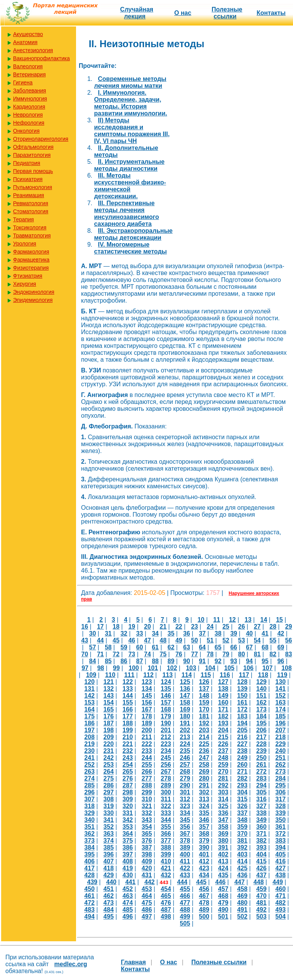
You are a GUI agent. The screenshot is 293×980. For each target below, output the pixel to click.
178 (147, 716)
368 (204, 834)
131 (90, 689)
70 (85, 654)
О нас (183, 13)
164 (90, 709)
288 (147, 785)
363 (108, 834)
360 (261, 827)
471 (281, 896)
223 (166, 744)
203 (204, 730)
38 (218, 633)
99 (116, 668)
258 (204, 765)
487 (166, 910)
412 (204, 861)
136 (185, 689)
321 (147, 806)
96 (281, 661)
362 (90, 834)
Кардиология (29, 107)
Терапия (23, 219)
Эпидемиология (33, 300)
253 (108, 765)
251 (281, 758)
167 (147, 709)
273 (281, 772)
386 (128, 847)
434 (204, 875)
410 (166, 861)
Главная (133, 962)
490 (223, 910)
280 (204, 778)
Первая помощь (33, 171)
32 (124, 633)
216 (243, 737)
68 (265, 647)
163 (281, 702)
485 (128, 910)
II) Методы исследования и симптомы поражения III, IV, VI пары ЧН (132, 131)
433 (185, 875)
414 (243, 861)
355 (166, 827)
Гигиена (23, 82)
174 (281, 709)
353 (128, 827)
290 (185, 785)
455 (185, 889)
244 (147, 758)
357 (204, 827)
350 (281, 820)
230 (90, 751)
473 (108, 903)
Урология (25, 244)
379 (204, 841)
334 (185, 813)
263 (90, 772)
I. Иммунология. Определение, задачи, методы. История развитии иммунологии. (131, 103)
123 (147, 682)
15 (280, 620)
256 (166, 765)
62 (171, 647)
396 (108, 854)
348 (243, 820)
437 (261, 875)
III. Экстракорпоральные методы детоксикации (133, 234)
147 (185, 696)
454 (166, 889)
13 (248, 620)
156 (147, 702)
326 (243, 806)
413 (223, 861)
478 (204, 903)
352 (108, 827)
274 (90, 778)
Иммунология (30, 99)
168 (166, 709)
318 (90, 806)
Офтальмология (33, 147)
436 (243, 875)
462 (108, 896)
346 (204, 820)
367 (185, 834)
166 (128, 709)
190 (166, 723)
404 (261, 854)
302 (204, 792)
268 (185, 772)
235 (185, 751)
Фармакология (31, 252)
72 (116, 654)
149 (223, 696)
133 (128, 689)
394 (281, 847)
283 (261, 778)
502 (243, 917)
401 (204, 854)
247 (204, 758)
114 (187, 675)
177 (128, 716)
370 (243, 834)
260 (243, 765)
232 (128, 751)
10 (201, 620)
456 (204, 889)
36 (187, 633)
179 (166, 716)
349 (261, 820)
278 (166, 778)
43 (85, 640)
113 (168, 675)
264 (108, 772)
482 (281, 903)
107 (267, 668)
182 (223, 716)
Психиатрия (28, 179)
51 (210, 640)
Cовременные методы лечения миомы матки (130, 82)
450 (90, 889)
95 (265, 661)
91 (202, 661)
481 (261, 903)
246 (185, 758)
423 (204, 868)
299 (147, 792)
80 (242, 654)
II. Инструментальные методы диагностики (129, 165)
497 (147, 917)
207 (281, 730)
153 (90, 702)
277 (147, 778)
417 (90, 868)
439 (92, 882)
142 (90, 696)
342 (128, 820)
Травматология (32, 236)
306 (281, 792)
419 (128, 868)
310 (147, 799)
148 (204, 696)
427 (281, 868)
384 (90, 847)
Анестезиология (33, 50)
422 (185, 868)
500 (204, 917)
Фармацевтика (31, 260)
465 (166, 896)
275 (108, 778)
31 (108, 633)
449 (278, 882)
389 (185, 847)
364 (128, 834)
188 (128, 723)
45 (116, 640)
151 (261, 696)
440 (112, 882)
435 (223, 875)
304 (243, 792)
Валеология (28, 66)
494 (90, 917)
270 (223, 772)
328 (281, 806)
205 (243, 730)
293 (243, 785)
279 (185, 778)
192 (204, 723)
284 (281, 778)
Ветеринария (29, 74)
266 (147, 772)
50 (195, 640)
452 (128, 889)
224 (185, 744)
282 (243, 778)
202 (185, 730)
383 (281, 841)
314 (223, 799)
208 (90, 737)
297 (108, 792)
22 (179, 627)
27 (257, 627)
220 (108, 744)
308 (108, 799)
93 (234, 661)
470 (261, 896)
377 (166, 841)
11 (217, 620)
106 (248, 668)
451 (108, 889)
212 (166, 737)
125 (185, 682)
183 (243, 716)
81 (257, 654)
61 (155, 647)
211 (147, 737)
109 (91, 675)
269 (204, 772)
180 (185, 716)
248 (223, 758)
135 (166, 689)
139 (243, 689)
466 (185, 896)
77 (195, 654)
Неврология (28, 115)
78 (210, 654)
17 (100, 627)
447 (239, 882)
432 (166, 875)
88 (155, 661)
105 (229, 668)
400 (185, 854)
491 (243, 910)
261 (261, 765)
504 (281, 917)
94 (249, 661)
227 (243, 744)
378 (185, 841)
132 (108, 689)
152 (281, 696)
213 (185, 737)
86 (124, 661)
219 (90, 744)
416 (281, 861)
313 (204, 799)
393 (261, 847)
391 (223, 847)
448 (259, 882)
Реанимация (29, 195)
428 (90, 875)
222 (147, 744)
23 (195, 627)
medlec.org (70, 964)
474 (128, 903)
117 (244, 675)
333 (166, 813)
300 (166, 792)
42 (281, 633)
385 (108, 847)
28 (273, 627)
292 (223, 785)
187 (108, 723)
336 (223, 813)
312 (185, 799)
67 (249, 647)
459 (261, 889)
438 (281, 875)
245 (166, 758)
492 (261, 910)
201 (166, 730)
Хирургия (25, 284)
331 (128, 813)
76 (179, 654)
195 (261, 723)
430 (128, 875)
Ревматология (31, 203)
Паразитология (32, 155)
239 (261, 751)
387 (147, 847)
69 (281, 647)
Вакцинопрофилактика (41, 58)
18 (116, 627)
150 (243, 696)
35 (171, 633)
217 (261, 737)
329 (90, 813)
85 (108, 661)
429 (108, 875)
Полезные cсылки (227, 13)
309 (128, 799)
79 (226, 654)
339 (281, 813)
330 (108, 813)
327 (261, 806)
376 (147, 841)
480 (243, 903)
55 (273, 640)
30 (93, 633)
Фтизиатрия (28, 276)
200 (147, 730)
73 (132, 654)
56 (289, 640)
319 (108, 806)
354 (147, 827)
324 (204, 806)
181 (204, 716)
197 (90, 730)
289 (166, 785)
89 (171, 661)
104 (210, 668)
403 (243, 854)
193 (223, 723)
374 (108, 841)
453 (147, 889)
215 (223, 737)
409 (147, 861)
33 (140, 633)
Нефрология (29, 123)
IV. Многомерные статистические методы (130, 248)
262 (281, 765)
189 (147, 723)
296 (90, 792)
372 (281, 834)
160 (223, 702)
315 (243, 799)
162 (261, 702)
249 (243, 758)
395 (90, 854)
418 (108, 868)
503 (261, 917)
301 (185, 792)
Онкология (26, 131)
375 (128, 841)
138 (223, 689)
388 (166, 847)
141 (281, 689)
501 (223, 917)
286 (108, 785)
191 (185, 723)
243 (128, 758)
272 (261, 772)
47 (147, 640)
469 (243, 896)
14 (264, 620)
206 (261, 730)
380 (223, 841)
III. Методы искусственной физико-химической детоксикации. (130, 186)
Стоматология (31, 211)
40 (249, 633)
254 (128, 765)
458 (243, 889)
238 (243, 751)
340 (90, 820)
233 (147, 751)
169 (185, 709)
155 (128, 702)
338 (261, 813)
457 (223, 889)
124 (166, 682)
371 (261, 834)
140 (261, 689)
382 (261, 841)
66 (234, 647)
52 (226, 640)
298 (128, 792)
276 (128, 778)
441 (130, 882)
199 (128, 730)
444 (182, 882)
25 (226, 627)
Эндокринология (34, 292)
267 (166, 772)
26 (242, 627)
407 (108, 861)
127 (223, 682)
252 (90, 765)
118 (263, 675)
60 (140, 647)
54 (257, 640)
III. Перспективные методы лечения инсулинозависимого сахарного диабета (127, 213)
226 (223, 744)
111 (129, 675)
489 (204, 910)
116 (225, 675)
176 (108, 716)
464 (147, 896)
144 (128, 696)
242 (108, 758)
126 (204, 682)
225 (204, 744)
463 (128, 896)
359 (243, 827)
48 (163, 640)
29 (289, 627)
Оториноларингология (41, 139)
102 (172, 668)
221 (128, 744)
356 (185, 827)
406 (90, 861)
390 (204, 847)
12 (232, 620)
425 (243, 868)
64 (202, 647)
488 (185, 910)
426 (261, 868)
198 (108, 730)
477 (185, 903)
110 (110, 675)
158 (185, 702)
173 (261, 709)
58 (108, 647)
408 (128, 861)
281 (223, 778)
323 (185, 806)
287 (128, 785)
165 (108, 709)
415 (261, 861)
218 (281, 737)
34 (155, 633)
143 (108, 696)
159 (204, 702)
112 (148, 675)
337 (243, 813)
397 (128, 854)
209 (108, 737)
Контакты (271, 13)
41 (265, 633)
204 (223, 730)
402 (223, 854)
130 (281, 682)
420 (147, 868)
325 (223, 806)
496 (128, 917)
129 (261, 682)
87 (140, 661)
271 (243, 772)
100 (134, 668)
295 (281, 785)
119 (282, 675)
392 (243, 847)
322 (166, 806)
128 (243, 682)
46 (132, 640)
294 (261, 785)
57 (93, 647)
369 (223, 834)
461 (90, 896)
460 (281, 889)
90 (187, 661)
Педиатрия (27, 163)
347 (223, 820)
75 (163, 654)
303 (223, 792)
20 (147, 627)
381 (243, 841)
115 (206, 675)
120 (90, 682)
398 (147, 854)
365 (147, 834)
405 (281, 854)
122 (128, 682)
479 (223, 903)
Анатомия (25, 42)
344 (166, 820)
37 (202, 633)
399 (166, 854)
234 (166, 751)
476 (166, 903)
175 (90, 716)
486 (147, 910)
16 (85, 627)
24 (210, 627)
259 (223, 765)
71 (100, 654)
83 (289, 654)
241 (90, 758)
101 (153, 668)
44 (100, 640)
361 (281, 827)
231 (108, 751)
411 (185, 861)
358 (223, 827)
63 (187, 647)
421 (166, 868)
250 (261, 758)
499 (185, 917)
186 (90, 723)
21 (163, 627)
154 (108, 702)
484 (108, 910)
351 (90, 827)
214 (204, 737)
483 (90, 910)
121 (108, 682)
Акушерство (28, 34)
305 (261, 792)
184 (261, 716)
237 (223, 751)
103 (191, 668)
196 (281, 723)
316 (261, 799)
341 (108, 820)
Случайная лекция (137, 13)
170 (204, 709)
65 (218, 647)
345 (185, 820)
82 (273, 654)
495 (108, 917)
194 (243, 723)
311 (166, 799)
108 (287, 668)
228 (261, 744)
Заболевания (30, 91)
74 (147, 654)
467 (204, 896)
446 (221, 882)
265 (128, 772)
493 (281, 910)
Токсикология (30, 227)
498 (166, 917)
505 (185, 923)
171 (223, 709)
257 (185, 765)
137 (204, 689)
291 (204, 785)
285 (90, 785)
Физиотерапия (31, 268)
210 (128, 737)
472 (90, 903)
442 (150, 882)
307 (90, 799)
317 (281, 799)
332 (147, 813)
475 (147, 903)
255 (147, 765)
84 (93, 661)
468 (223, 896)
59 (124, 647)
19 (132, 627)
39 (234, 633)
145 (147, 696)
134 (147, 689)
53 (242, 640)
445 (201, 882)
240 (281, 751)
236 (204, 751)
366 (166, 834)
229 (281, 744)
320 (128, 806)
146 (166, 696)
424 (223, 868)
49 (179, 640)
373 (90, 841)
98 (101, 668)
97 (85, 668)
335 (204, 813)
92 (218, 661)
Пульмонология (32, 187)
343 (147, 820)
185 (281, 716)
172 (243, 709)
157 (166, 702)
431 (147, 875)
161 (243, 702)
